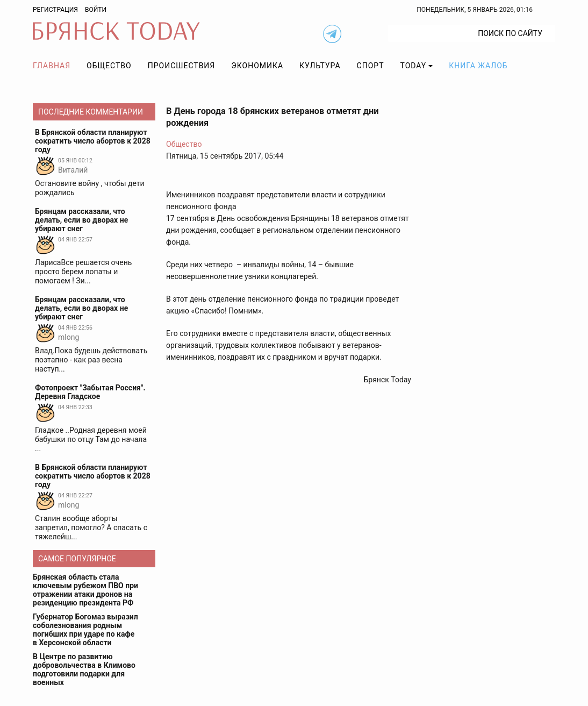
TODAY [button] (414, 66)
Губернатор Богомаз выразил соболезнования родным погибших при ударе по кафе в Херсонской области (85, 630)
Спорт (371, 66)
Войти (96, 10)
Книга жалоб (478, 66)
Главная (52, 66)
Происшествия (182, 66)
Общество (109, 66)
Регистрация (55, 10)
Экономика (257, 66)
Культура (320, 66)
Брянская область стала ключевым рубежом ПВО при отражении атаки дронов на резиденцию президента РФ (85, 590)
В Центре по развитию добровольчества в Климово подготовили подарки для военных (84, 669)
